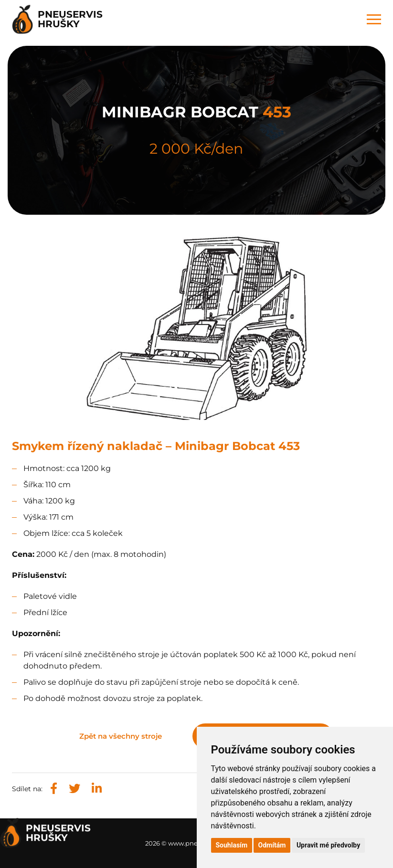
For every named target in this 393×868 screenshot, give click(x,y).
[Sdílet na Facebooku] (54, 789)
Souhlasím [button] (232, 845)
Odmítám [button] (272, 845)
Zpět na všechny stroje (121, 736)
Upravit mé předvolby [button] (328, 845)
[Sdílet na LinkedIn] (97, 789)
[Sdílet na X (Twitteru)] (74, 789)
